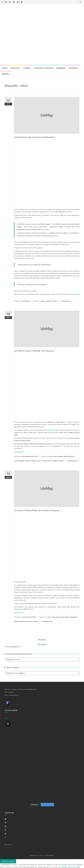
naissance (29, 621)
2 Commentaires (66, 301)
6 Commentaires (47, 621)
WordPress (50, 855)
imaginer (22, 461)
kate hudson (65, 617)
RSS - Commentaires (12, 695)
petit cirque (48, 430)
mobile (28, 461)
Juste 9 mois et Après (29, 617)
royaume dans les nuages (50, 461)
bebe (54, 617)
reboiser (36, 621)
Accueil (5, 68)
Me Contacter (42, 644)
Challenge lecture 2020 (44, 68)
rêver (39, 461)
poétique (33, 461)
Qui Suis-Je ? (16, 68)
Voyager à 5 (74, 68)
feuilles (55, 301)
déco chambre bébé (60, 456)
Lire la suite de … (19, 452)
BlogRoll (6, 74)
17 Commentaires (73, 461)
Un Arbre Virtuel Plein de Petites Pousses (37, 510)
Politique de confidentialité (27, 689)
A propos (27, 68)
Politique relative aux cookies (71, 867)
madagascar (74, 617)
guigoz (58, 617)
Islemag (32, 855)
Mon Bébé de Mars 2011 (30, 456)
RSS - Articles (9, 692)
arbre (43, 301)
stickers (61, 461)
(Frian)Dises (61, 68)
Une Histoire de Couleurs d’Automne (34, 137)
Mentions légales (11, 689)
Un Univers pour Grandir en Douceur (34, 351)
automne (49, 301)
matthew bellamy (20, 621)
